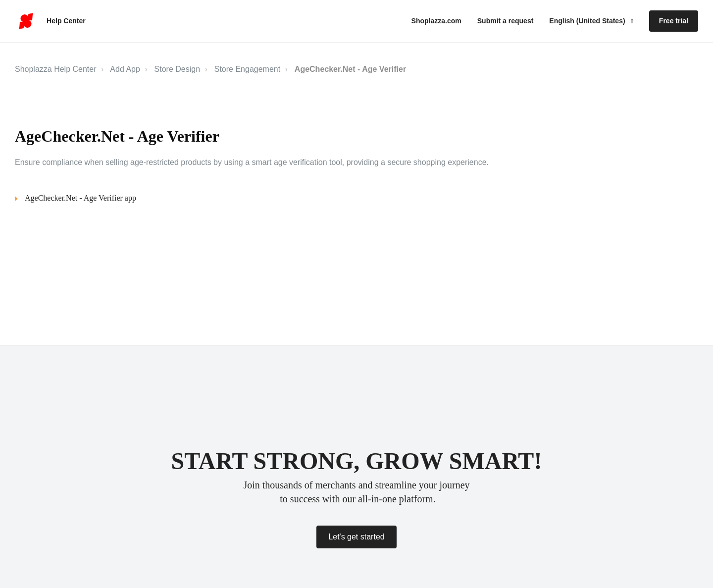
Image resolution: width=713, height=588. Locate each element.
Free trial (674, 21)
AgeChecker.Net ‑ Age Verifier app (80, 198)
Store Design (178, 69)
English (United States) (588, 21)
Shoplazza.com (436, 21)
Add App (125, 69)
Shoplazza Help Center (56, 69)
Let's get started (356, 537)
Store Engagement (247, 69)
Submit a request (506, 21)
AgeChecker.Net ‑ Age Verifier (350, 69)
